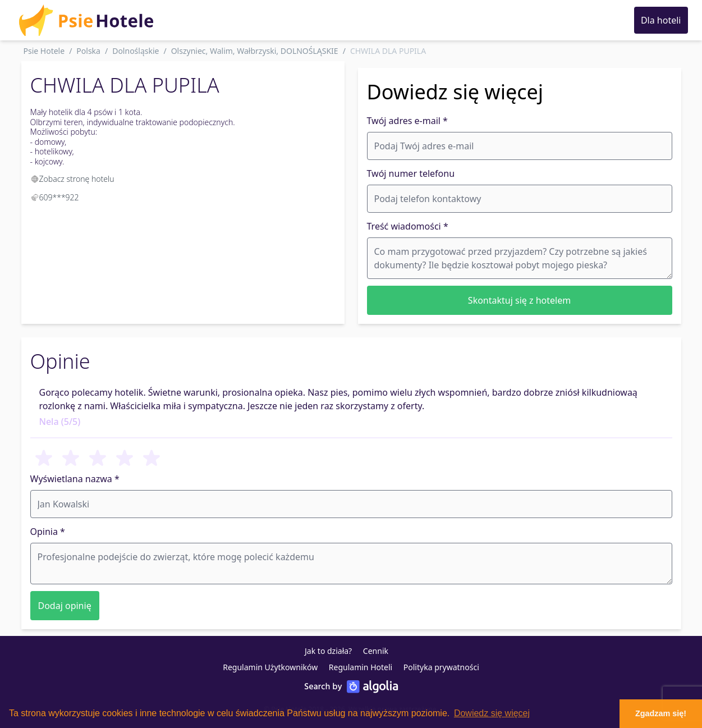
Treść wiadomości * (408, 226)
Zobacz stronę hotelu (72, 179)
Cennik (376, 651)
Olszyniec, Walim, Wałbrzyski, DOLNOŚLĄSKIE (255, 51)
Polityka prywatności (441, 667)
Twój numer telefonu (411, 173)
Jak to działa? (328, 651)
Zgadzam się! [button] (661, 713)
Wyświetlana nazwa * (75, 479)
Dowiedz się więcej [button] (492, 713)
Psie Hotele (44, 51)
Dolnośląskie (136, 51)
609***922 (59, 197)
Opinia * (48, 532)
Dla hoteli (661, 20)
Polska (88, 51)
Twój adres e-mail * (407, 121)
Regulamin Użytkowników (270, 667)
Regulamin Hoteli (361, 667)
